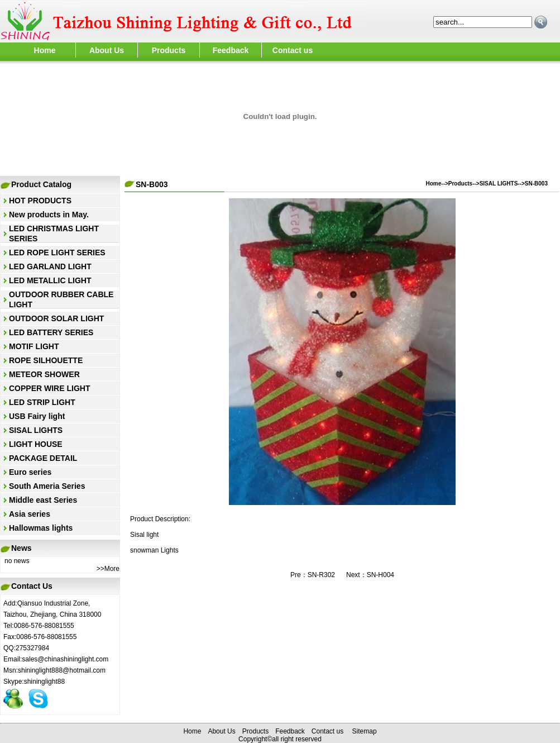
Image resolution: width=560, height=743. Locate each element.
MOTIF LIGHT (34, 346)
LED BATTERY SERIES (51, 332)
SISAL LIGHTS (36, 430)
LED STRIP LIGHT (42, 402)
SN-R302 (321, 575)
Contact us (293, 50)
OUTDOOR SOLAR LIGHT (56, 318)
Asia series (30, 514)
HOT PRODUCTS (40, 201)
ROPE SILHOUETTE (46, 360)
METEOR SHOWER (44, 374)
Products (169, 50)
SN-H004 (380, 575)
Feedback (231, 50)
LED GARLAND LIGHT (50, 266)
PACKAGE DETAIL (43, 458)
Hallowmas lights (41, 528)
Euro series (30, 472)
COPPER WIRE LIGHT (49, 388)
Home (45, 50)
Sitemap (365, 731)
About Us (107, 50)
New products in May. (49, 215)
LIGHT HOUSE (36, 444)
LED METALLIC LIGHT (50, 280)
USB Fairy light (37, 416)
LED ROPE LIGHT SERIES (57, 253)
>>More (108, 569)
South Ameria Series (47, 486)
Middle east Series (43, 500)
